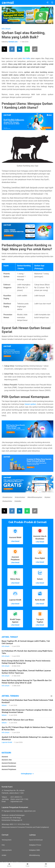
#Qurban (47, 497)
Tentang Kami (6, 840)
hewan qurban (30, 404)
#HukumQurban (20, 497)
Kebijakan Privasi (35, 845)
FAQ (3, 845)
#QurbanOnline (7, 501)
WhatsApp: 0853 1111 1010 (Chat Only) (15, 824)
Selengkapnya (27, 773)
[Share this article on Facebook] (12, 49)
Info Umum (6, 29)
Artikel (4, 855)
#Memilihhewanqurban (35, 497)
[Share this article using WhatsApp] (27, 49)
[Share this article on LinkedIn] (20, 49)
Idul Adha (26, 58)
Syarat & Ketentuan (36, 840)
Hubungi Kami (7, 850)
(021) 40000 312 (16, 797)
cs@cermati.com (16, 801)
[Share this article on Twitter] (4, 49)
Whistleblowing (34, 855)
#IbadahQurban (7, 497)
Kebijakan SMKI (35, 850)
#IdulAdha (18, 501)
